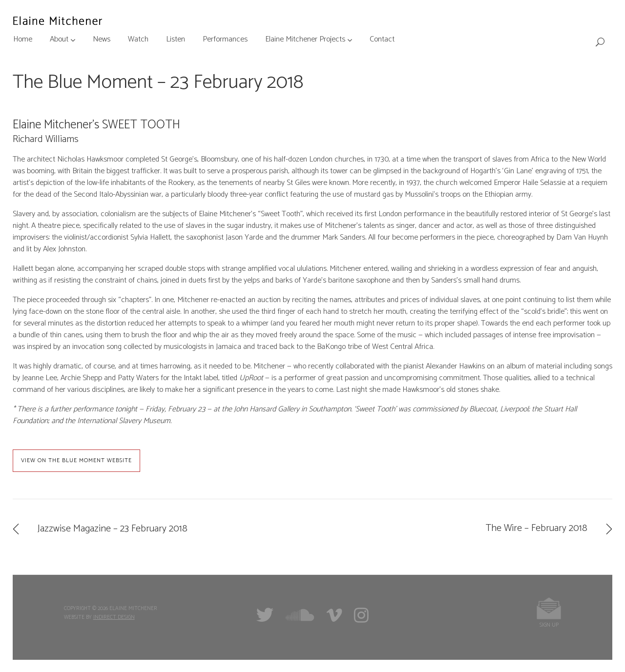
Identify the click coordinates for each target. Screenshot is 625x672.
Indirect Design (114, 617)
